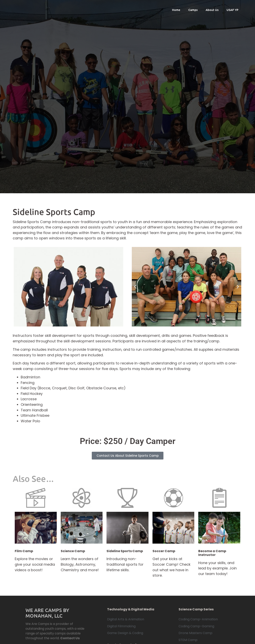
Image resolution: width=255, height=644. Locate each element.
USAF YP (232, 10)
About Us (212, 10)
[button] (135, 287)
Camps (193, 10)
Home (176, 10)
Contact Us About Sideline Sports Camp (128, 456)
